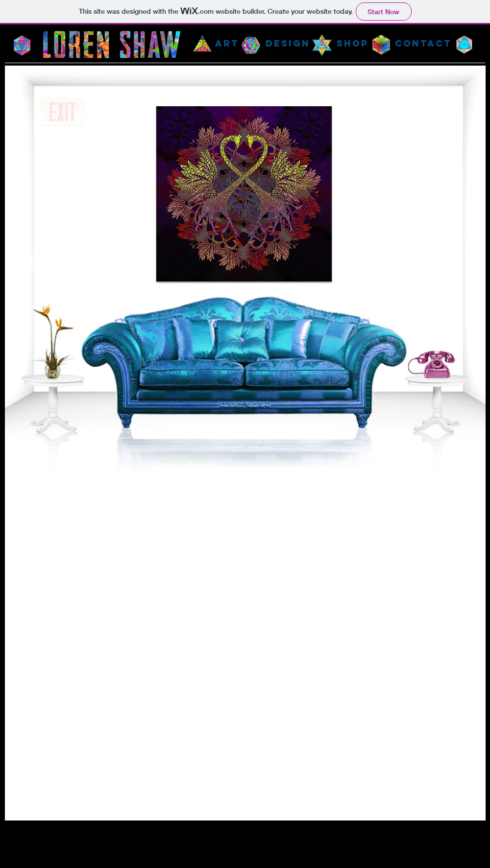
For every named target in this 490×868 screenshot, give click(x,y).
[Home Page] (111, 45)
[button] (244, 194)
